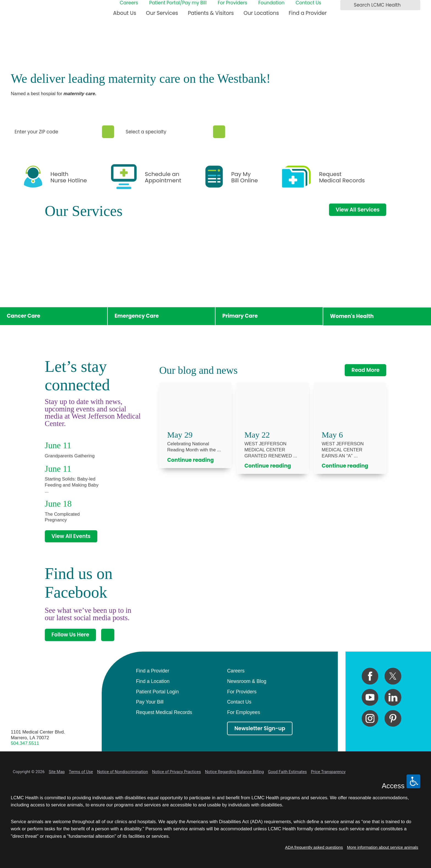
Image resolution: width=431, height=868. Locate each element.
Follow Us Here (70, 635)
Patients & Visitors (211, 13)
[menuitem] (125, 16)
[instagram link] (370, 719)
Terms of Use (81, 772)
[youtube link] (370, 697)
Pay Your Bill (150, 702)
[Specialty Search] (219, 132)
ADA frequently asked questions (314, 847)
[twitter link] (393, 676)
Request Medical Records (164, 712)
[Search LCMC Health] (346, 5)
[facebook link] (370, 676)
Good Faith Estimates (288, 772)
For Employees (244, 712)
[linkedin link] (393, 697)
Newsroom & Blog (247, 681)
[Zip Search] (108, 132)
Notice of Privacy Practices (176, 772)
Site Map (57, 772)
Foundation (271, 3)
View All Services (357, 210)
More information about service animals (382, 847)
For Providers (232, 3)
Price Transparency (328, 772)
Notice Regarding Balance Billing (234, 772)
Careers (129, 3)
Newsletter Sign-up (260, 728)
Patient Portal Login (158, 692)
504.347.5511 (25, 743)
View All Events (71, 536)
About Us (125, 13)
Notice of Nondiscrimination (122, 772)
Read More (366, 370)
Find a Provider (308, 13)
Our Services (162, 13)
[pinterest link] (393, 719)
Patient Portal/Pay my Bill (178, 3)
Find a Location (153, 681)
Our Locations (261, 13)
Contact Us (308, 3)
